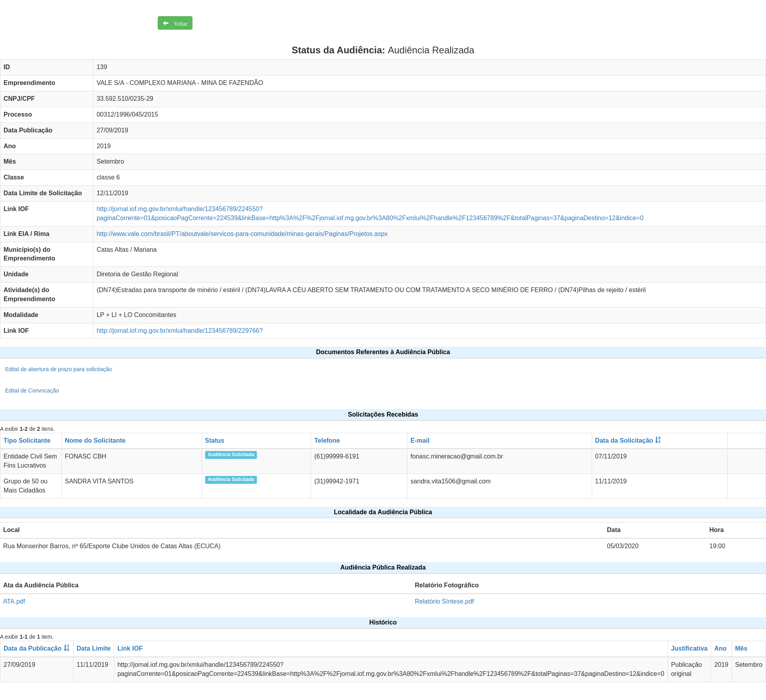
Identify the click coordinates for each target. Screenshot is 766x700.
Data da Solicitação (624, 441)
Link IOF (130, 648)
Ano (720, 648)
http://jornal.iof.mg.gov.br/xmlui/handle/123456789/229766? (179, 331)
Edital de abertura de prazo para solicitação (58, 369)
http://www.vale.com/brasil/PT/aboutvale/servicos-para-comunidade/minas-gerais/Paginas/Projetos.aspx (242, 234)
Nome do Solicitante (95, 441)
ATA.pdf (14, 601)
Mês (741, 648)
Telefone (327, 441)
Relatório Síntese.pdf (444, 601)
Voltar (178, 23)
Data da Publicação (33, 648)
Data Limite (94, 648)
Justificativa (689, 648)
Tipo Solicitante (27, 441)
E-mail (420, 441)
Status (215, 441)
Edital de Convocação (32, 391)
